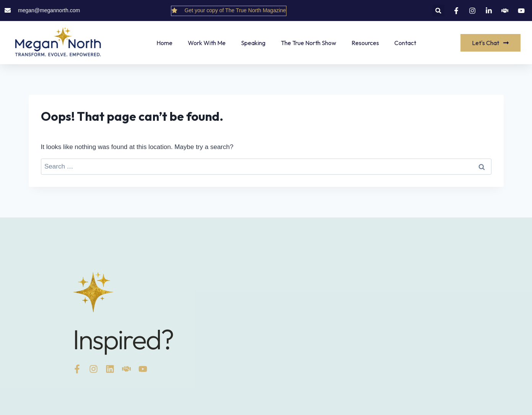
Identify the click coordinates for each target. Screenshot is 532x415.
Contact (405, 43)
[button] (438, 11)
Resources (365, 43)
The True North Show (308, 43)
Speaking (253, 43)
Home (164, 43)
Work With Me (207, 43)
